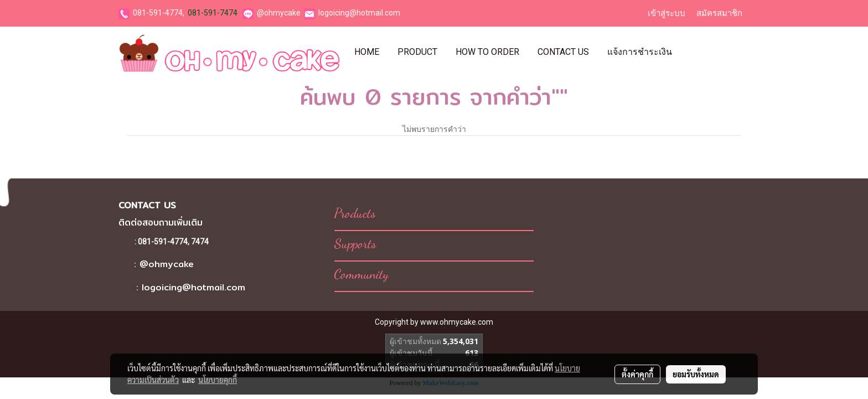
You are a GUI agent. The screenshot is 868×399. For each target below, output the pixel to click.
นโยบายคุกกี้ (218, 380)
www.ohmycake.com (457, 322)
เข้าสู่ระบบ (666, 13)
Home (367, 52)
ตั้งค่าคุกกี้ (637, 374)
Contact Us (563, 52)
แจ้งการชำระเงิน (640, 52)
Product (417, 52)
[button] (691, 52)
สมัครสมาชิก (719, 13)
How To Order (487, 52)
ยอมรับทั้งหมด (696, 374)
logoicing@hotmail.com (359, 13)
